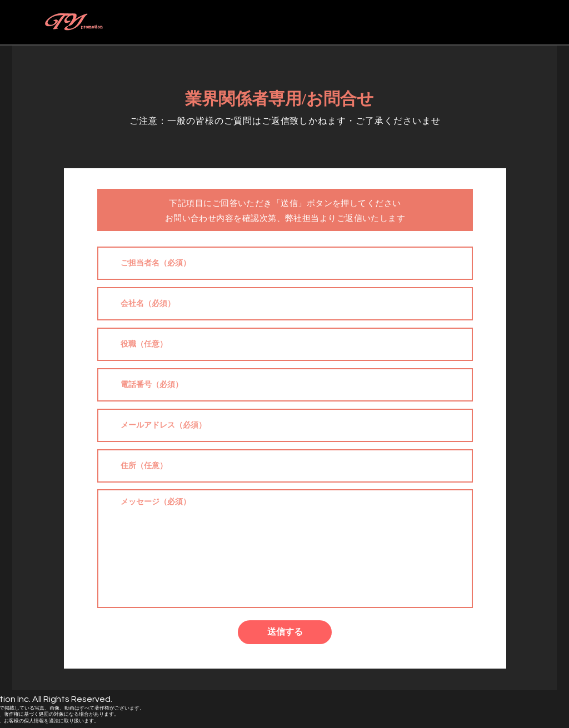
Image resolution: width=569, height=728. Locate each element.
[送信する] (285, 632)
